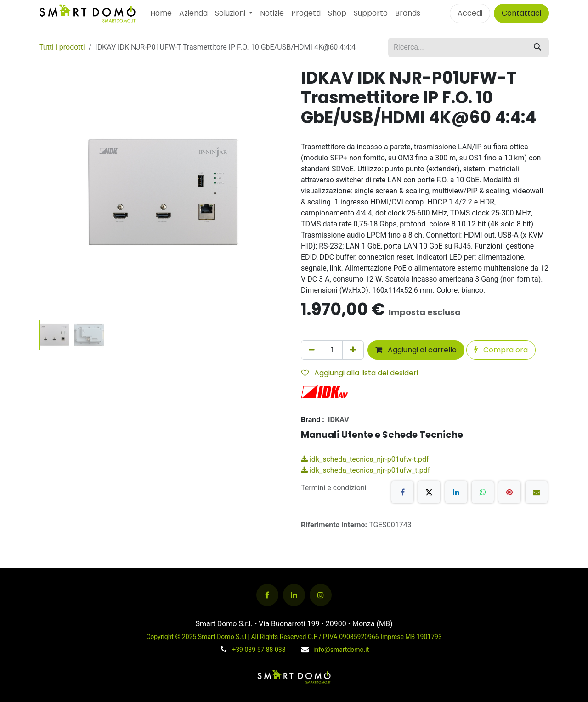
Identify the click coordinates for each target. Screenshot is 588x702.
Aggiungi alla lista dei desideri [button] (360, 373)
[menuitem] (161, 13)
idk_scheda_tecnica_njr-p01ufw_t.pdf (365, 470)
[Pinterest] (509, 492)
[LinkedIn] (456, 492)
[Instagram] (321, 595)
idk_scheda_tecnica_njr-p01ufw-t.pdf (365, 459)
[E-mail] (537, 492)
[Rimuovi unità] (312, 350)
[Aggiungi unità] (353, 350)
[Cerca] (537, 47)
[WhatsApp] (483, 492)
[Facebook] (402, 492)
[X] (429, 492)
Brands (408, 13)
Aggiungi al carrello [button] (416, 350)
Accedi (470, 13)
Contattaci (521, 13)
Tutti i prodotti (62, 47)
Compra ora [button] (501, 350)
